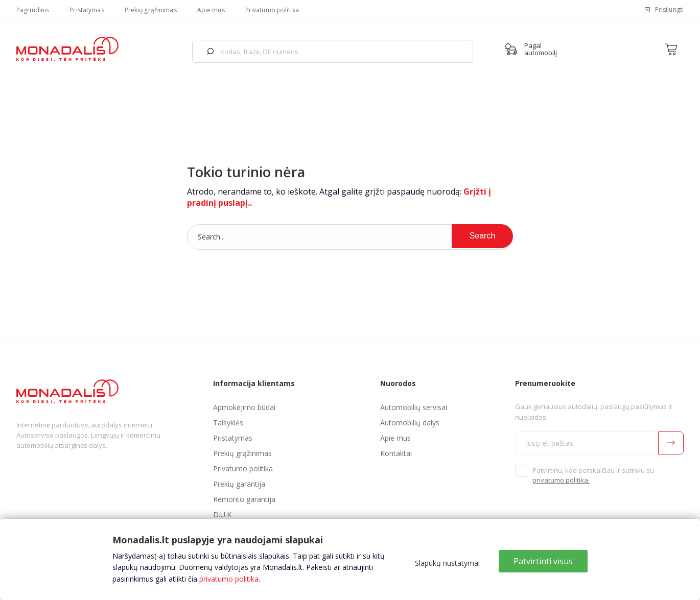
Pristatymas (87, 10)
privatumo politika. (561, 480)
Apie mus (211, 10)
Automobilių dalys (410, 423)
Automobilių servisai (414, 407)
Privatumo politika (272, 10)
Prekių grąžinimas (151, 10)
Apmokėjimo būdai (244, 407)
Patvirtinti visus (543, 561)
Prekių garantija (239, 484)
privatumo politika (229, 579)
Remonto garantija (244, 499)
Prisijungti (669, 9)
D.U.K (222, 514)
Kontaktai (396, 453)
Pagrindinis (33, 10)
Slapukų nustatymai (447, 563)
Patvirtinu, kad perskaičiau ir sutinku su (593, 475)
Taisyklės (228, 423)
